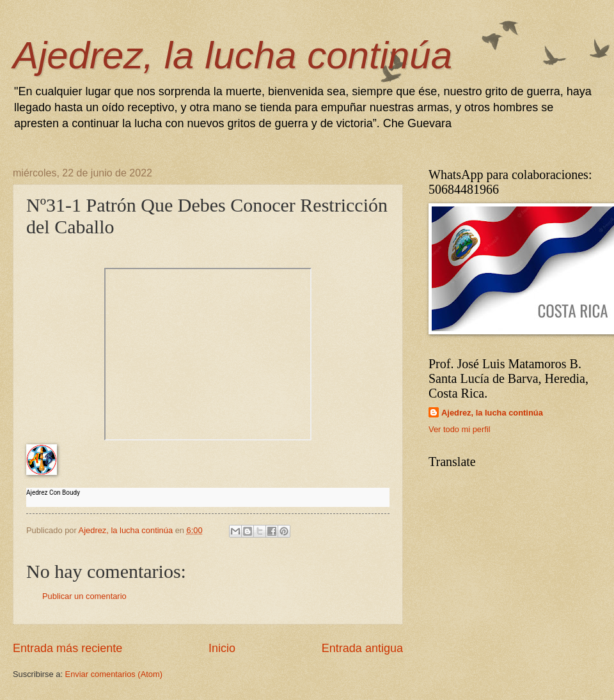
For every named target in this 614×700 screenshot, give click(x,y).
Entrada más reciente (67, 648)
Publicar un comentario (84, 596)
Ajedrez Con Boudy (53, 493)
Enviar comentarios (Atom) (114, 674)
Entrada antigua (362, 648)
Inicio (222, 648)
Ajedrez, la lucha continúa (232, 55)
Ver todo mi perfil (460, 429)
